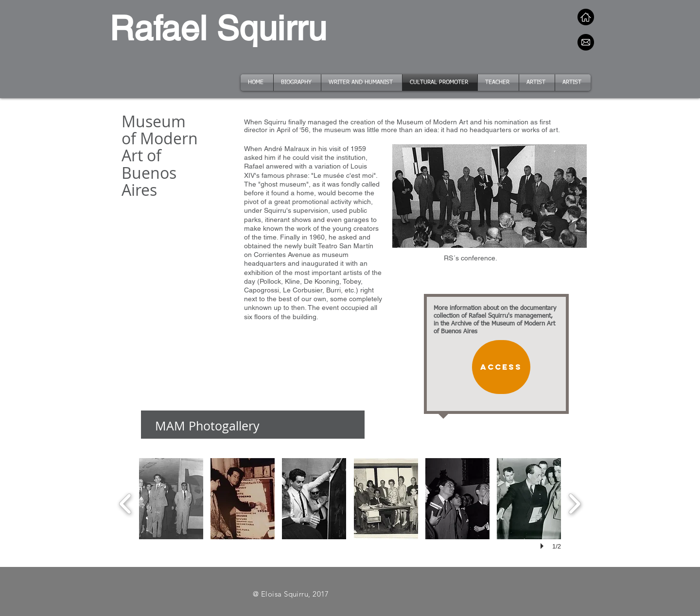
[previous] (126, 503)
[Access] (501, 367)
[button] (171, 499)
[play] (543, 546)
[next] (574, 503)
